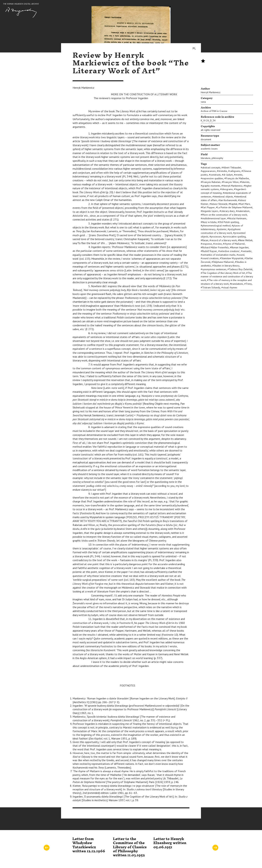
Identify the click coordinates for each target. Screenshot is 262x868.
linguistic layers (210, 211)
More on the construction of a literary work (225, 215)
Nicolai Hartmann (237, 218)
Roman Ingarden (240, 247)
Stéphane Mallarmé (223, 262)
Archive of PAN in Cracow (214, 111)
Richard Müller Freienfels (215, 247)
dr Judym (228, 175)
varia (203, 102)
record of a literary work (224, 240)
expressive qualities (213, 178)
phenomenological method (216, 226)
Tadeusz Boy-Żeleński (241, 269)
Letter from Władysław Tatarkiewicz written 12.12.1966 (89, 845)
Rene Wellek (246, 240)
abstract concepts (211, 168)
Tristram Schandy (211, 287)
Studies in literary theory (227, 266)
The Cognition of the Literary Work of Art (224, 273)
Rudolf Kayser (210, 251)
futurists (245, 182)
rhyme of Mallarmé (235, 244)
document (206, 139)
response (207, 244)
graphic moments (211, 186)
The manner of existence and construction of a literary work (227, 277)
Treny (249, 284)
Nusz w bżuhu (209, 222)
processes (216, 237)
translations (237, 284)
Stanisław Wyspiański (232, 258)
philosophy (217, 158)
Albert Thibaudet (232, 168)
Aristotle (223, 171)
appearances (209, 171)
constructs (216, 175)
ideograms (227, 189)
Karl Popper (208, 207)
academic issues (209, 149)
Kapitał (234, 204)
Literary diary (228, 211)
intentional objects (223, 197)
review (218, 244)
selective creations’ (230, 251)
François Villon (231, 182)
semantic (247, 251)
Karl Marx (245, 204)
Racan (205, 240)
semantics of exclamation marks (219, 255)
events (239, 175)
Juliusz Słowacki (219, 204)
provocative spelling (235, 237)
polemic (222, 229)
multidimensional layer (214, 218)
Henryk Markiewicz (211, 92)
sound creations (210, 258)
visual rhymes (230, 287)
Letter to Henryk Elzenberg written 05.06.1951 (170, 843)
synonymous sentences (214, 269)
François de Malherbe (237, 178)
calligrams (235, 171)
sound (241, 255)
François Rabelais (211, 182)
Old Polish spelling (229, 222)
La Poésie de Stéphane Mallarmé (235, 207)
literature (206, 158)
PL (194, 48)
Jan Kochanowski (228, 200)
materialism (243, 211)
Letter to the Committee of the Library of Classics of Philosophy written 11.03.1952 (130, 847)
